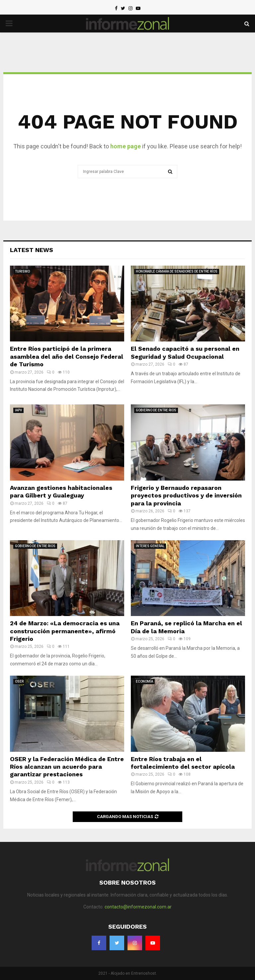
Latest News (32, 250)
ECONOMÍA (144, 681)
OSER (19, 681)
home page (126, 146)
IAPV (18, 410)
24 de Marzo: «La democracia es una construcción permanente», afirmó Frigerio (65, 631)
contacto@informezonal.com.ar (138, 907)
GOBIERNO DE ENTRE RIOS (156, 410)
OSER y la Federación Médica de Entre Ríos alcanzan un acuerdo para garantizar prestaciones (67, 767)
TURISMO (22, 271)
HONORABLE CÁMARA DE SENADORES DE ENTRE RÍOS (177, 271)
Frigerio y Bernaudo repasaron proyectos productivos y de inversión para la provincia (186, 495)
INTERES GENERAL (150, 546)
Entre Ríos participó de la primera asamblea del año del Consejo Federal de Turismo (67, 356)
